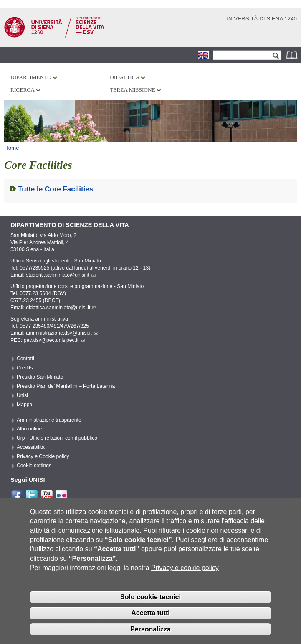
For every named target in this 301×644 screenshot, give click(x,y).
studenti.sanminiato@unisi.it (61, 275)
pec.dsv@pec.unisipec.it (54, 340)
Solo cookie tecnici (150, 608)
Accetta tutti (150, 624)
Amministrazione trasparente (49, 420)
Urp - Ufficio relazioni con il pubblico (57, 438)
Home (12, 148)
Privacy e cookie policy (185, 579)
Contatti (25, 359)
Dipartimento (31, 77)
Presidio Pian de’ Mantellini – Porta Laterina (66, 386)
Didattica (125, 77)
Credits (25, 368)
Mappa (24, 405)
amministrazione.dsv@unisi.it (62, 333)
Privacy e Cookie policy (43, 456)
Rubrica (293, 55)
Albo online (29, 429)
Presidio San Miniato (40, 377)
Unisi (22, 395)
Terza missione (133, 90)
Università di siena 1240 (261, 19)
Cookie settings (34, 466)
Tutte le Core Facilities (56, 189)
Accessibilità (31, 447)
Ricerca (23, 90)
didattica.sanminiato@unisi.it (61, 308)
